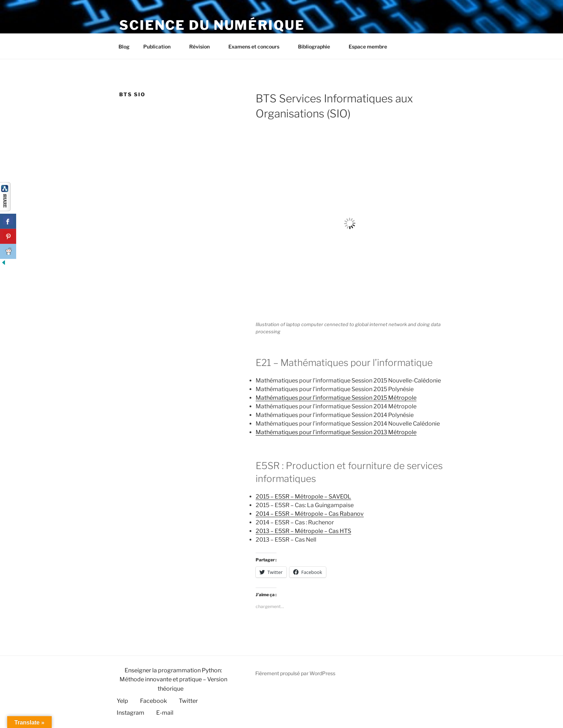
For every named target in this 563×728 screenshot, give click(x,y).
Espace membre (368, 47)
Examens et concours (257, 47)
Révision (203, 47)
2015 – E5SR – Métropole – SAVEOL (303, 497)
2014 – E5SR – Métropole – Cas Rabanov (310, 514)
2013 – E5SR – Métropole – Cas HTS (303, 531)
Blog (124, 47)
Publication (160, 47)
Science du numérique (212, 25)
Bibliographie (317, 47)
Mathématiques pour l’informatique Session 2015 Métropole (336, 398)
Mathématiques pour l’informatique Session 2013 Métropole (336, 432)
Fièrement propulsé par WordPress (295, 673)
